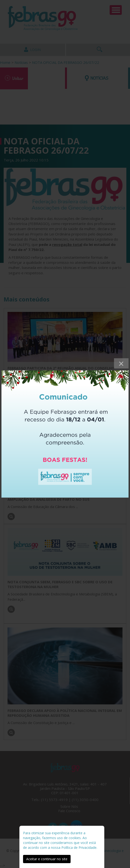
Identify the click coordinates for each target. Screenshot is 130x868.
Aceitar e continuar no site (47, 859)
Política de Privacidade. (79, 847)
